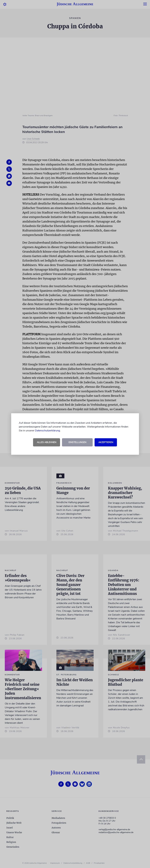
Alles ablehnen (47, 442)
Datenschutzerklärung (47, 431)
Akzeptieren (106, 442)
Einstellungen (77, 442)
